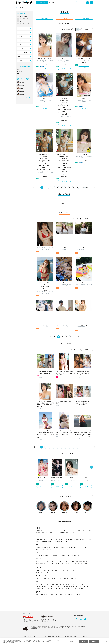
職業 (20, 56)
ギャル (84, 564)
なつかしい (67, 570)
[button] (92, 467)
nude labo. (51, 549)
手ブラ (40, 594)
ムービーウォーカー (74, 533)
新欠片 (53, 533)
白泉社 (57, 533)
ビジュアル (21, 44)
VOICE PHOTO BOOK (71, 547)
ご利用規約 (24, 636)
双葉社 (66, 533)
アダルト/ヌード (79, 588)
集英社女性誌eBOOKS (42, 541)
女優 (59, 584)
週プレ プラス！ (24, 21)
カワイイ (78, 570)
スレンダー (41, 561)
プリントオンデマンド (82, 547)
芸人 (61, 588)
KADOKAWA (53, 531)
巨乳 (51, 561)
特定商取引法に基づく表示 (51, 636)
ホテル (63, 578)
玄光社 (70, 531)
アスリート (69, 588)
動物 (70, 594)
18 (83, 447)
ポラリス (46, 549)
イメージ (21, 48)
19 (83, 188)
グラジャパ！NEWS (25, 23)
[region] (54, 641)
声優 (75, 584)
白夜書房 (62, 533)
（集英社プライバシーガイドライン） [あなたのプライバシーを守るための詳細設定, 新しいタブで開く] (10, 643)
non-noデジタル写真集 (84, 539)
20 (87, 188)
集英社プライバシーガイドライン (36, 636)
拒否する (83, 641)
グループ (54, 578)
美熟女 (58, 570)
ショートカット (69, 561)
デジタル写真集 (24, 16)
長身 (86, 561)
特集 (18, 74)
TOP (17, 7)
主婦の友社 (84, 531)
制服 (49, 555)
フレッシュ (49, 564)
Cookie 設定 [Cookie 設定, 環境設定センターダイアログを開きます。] (73, 641)
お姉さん (49, 570)
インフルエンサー (83, 586)
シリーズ (21, 37)
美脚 (79, 561)
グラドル (41, 584)
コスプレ (40, 555)
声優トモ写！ (39, 549)
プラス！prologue (51, 547)
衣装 (20, 40)
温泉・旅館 (72, 578)
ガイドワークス (45, 531)
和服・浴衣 (75, 555)
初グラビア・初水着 (51, 594)
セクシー (88, 570)
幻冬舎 (74, 531)
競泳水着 (57, 555)
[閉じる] (107, 641)
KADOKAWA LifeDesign (62, 531)
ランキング (20, 71)
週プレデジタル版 (24, 19)
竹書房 (44, 533)
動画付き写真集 (61, 547)
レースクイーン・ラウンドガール (47, 586)
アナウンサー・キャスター (67, 586)
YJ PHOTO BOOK (52, 539)
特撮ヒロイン (41, 588)
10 (77, 188)
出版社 (20, 29)
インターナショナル (73, 564)
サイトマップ (84, 636)
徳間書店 (48, 533)
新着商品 (19, 69)
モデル (67, 584)
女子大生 (83, 584)
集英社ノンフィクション (54, 541)
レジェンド (52, 588)
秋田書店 (38, 531)
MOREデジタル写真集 (72, 539)
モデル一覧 (28, 97)
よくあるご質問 (69, 636)
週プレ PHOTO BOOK (41, 539)
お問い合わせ (77, 636)
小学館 (89, 531)
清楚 (39, 572)
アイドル (51, 584)
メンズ (63, 594)
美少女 (40, 570)
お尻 (58, 561)
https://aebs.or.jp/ (34, 628)
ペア (39, 578)
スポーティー (60, 564)
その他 (20, 60)
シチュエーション (23, 52)
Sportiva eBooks (65, 541)
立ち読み (45, 69)
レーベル (21, 33)
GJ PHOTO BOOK (61, 539)
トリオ (46, 578)
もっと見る (88, 496)
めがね (66, 555)
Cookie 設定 (61, 636)
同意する (94, 641)
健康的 (40, 564)
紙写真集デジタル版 (41, 547)
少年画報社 (39, 533)
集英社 (78, 531)
